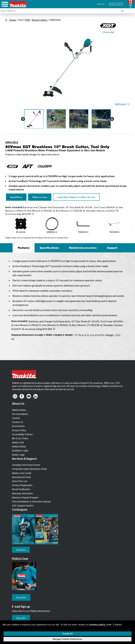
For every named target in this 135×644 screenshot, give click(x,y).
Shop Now (21, 597)
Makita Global (19, 447)
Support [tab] (112, 248)
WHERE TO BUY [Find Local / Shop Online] (116, 4)
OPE (27, 20)
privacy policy (97, 625)
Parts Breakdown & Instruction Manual (31, 502)
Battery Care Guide (22, 473)
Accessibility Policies (22, 434)
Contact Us (18, 422)
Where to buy (40, 197)
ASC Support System (23, 506)
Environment (18, 426)
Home (13, 20)
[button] (131, 4)
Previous (4, 227)
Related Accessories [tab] (83, 248)
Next (131, 227)
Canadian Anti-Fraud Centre (26, 465)
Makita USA (18, 442)
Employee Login (20, 451)
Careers (16, 418)
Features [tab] (24, 248)
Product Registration (22, 485)
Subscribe (21, 618)
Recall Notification (21, 489)
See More (21, 550)
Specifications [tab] (49, 248)
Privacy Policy (19, 430)
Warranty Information (22, 493)
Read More (16, 197)
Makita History (19, 410)
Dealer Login (18, 455)
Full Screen (122, 104)
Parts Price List (20, 481)
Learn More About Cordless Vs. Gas (76, 197)
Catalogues (20, 509)
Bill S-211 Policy (20, 438)
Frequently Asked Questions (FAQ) (29, 469)
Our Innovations (20, 414)
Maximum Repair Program (25, 498)
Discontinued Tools (21, 477)
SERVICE (102, 4)
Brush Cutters (40, 20)
